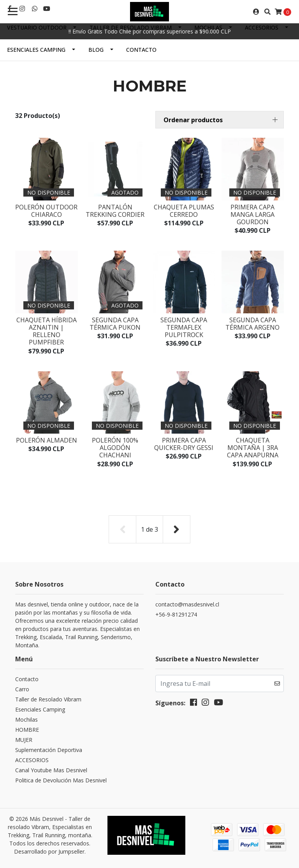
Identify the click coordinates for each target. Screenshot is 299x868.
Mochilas (208, 27)
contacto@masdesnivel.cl (187, 604)
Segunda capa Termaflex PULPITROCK (184, 327)
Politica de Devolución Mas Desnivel (61, 780)
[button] (220, 120)
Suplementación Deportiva (49, 750)
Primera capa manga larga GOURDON (252, 214)
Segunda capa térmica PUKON (115, 324)
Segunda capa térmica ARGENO (252, 324)
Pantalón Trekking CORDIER (115, 211)
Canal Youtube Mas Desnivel (51, 770)
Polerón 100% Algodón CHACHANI (115, 448)
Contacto (141, 50)
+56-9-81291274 (176, 614)
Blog (96, 50)
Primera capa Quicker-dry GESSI (184, 444)
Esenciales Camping (36, 50)
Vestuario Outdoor (37, 27)
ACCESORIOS (262, 27)
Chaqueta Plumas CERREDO (184, 211)
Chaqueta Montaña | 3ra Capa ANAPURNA (253, 448)
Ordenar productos (193, 120)
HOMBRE (27, 730)
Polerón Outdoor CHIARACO (46, 211)
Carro (22, 689)
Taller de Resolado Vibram (131, 27)
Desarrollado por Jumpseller (49, 851)
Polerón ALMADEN (47, 440)
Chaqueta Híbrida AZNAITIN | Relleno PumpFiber (47, 331)
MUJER (24, 740)
